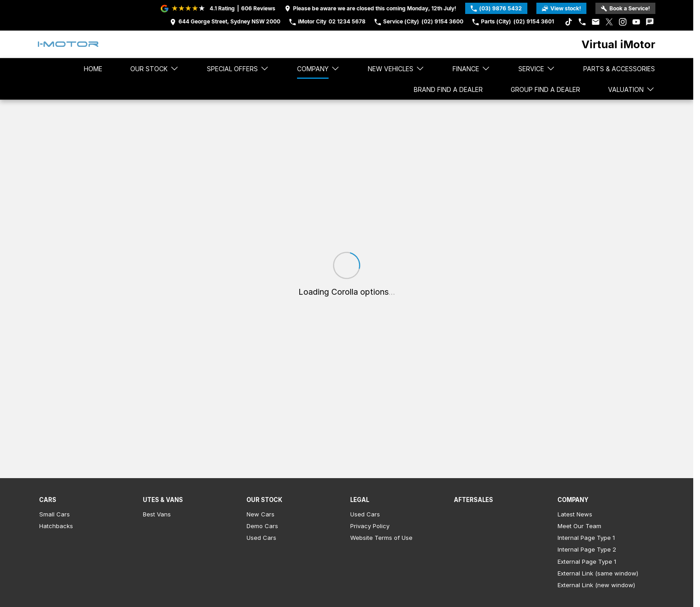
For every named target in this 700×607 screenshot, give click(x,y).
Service (537, 68)
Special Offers (238, 68)
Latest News (575, 514)
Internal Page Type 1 (586, 538)
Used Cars (261, 538)
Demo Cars (262, 526)
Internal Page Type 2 (587, 549)
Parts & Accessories (619, 69)
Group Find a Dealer (545, 89)
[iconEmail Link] (596, 22)
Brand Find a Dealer (448, 89)
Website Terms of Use (381, 538)
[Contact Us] (225, 22)
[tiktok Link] (569, 22)
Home (93, 69)
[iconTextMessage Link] (650, 22)
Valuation (631, 89)
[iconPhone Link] (582, 22)
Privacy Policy (370, 526)
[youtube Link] (636, 22)
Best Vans (157, 514)
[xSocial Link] (609, 22)
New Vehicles (396, 68)
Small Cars (55, 514)
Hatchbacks (56, 526)
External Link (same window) (598, 573)
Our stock (155, 68)
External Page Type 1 (587, 561)
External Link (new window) (596, 585)
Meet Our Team (579, 526)
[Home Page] (68, 44)
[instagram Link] (623, 22)
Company (318, 68)
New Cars (261, 514)
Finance (471, 68)
